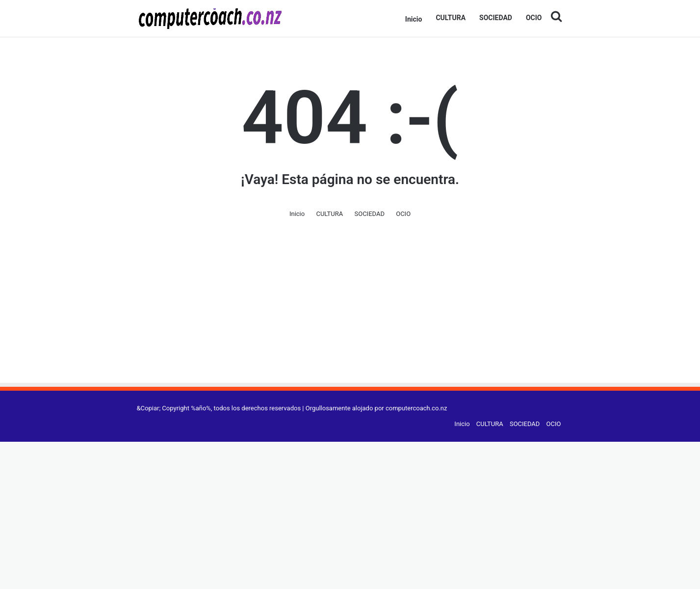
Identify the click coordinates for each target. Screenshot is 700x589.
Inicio (414, 19)
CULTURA (451, 18)
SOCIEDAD (496, 18)
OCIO (534, 18)
